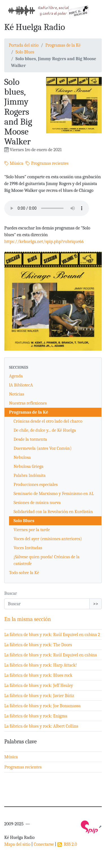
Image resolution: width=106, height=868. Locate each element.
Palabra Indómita (30, 476)
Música (14, 163)
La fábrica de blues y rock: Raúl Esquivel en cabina (51, 655)
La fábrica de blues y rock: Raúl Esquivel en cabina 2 (52, 635)
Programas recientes (47, 163)
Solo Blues (25, 52)
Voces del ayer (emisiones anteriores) (48, 539)
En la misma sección (28, 619)
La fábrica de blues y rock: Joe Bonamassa (42, 706)
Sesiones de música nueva (37, 503)
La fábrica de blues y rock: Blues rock (38, 675)
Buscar (11, 593)
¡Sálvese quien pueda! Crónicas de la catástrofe (46, 560)
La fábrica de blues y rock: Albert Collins (41, 726)
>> (96, 604)
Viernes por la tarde (32, 530)
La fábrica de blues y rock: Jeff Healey (39, 685)
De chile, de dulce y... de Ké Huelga (45, 430)
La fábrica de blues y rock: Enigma (36, 716)
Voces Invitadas (28, 548)
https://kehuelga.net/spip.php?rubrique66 (44, 242)
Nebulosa (22, 457)
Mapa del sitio (17, 844)
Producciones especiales (36, 485)
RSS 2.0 (67, 844)
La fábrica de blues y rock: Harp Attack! (41, 665)
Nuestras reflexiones (28, 403)
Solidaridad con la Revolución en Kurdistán (53, 512)
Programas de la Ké (63, 45)
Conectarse (44, 844)
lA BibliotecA (21, 385)
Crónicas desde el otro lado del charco (48, 421)
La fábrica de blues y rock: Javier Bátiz (39, 696)
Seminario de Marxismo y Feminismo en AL (54, 494)
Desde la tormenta (30, 439)
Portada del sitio (24, 45)
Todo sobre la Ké (24, 573)
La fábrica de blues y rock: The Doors (38, 645)
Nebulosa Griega (29, 466)
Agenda (16, 376)
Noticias (17, 394)
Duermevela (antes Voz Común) (43, 448)
